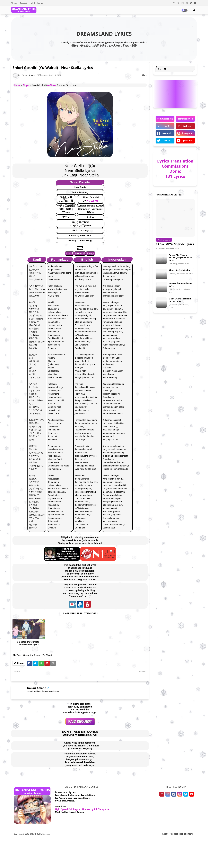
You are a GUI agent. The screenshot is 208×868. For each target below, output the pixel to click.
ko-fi (167, 126)
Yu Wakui (52, 85)
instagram (187, 133)
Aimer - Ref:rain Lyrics (179, 270)
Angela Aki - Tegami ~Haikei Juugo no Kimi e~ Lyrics (181, 257)
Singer (26, 85)
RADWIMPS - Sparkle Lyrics (175, 244)
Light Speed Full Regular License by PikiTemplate (82, 809)
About (14, 3)
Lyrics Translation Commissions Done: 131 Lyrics (175, 169)
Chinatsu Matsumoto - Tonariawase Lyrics (29, 643)
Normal (80, 253)
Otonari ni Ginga (31, 655)
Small (70, 253)
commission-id (185, 119)
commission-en (165, 119)
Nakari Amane (37, 688)
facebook (167, 133)
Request (23, 3)
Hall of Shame (36, 3)
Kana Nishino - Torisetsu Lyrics (180, 284)
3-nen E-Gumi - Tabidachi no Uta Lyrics (181, 300)
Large (90, 253)
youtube (187, 141)
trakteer (187, 126)
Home (17, 85)
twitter (167, 141)
